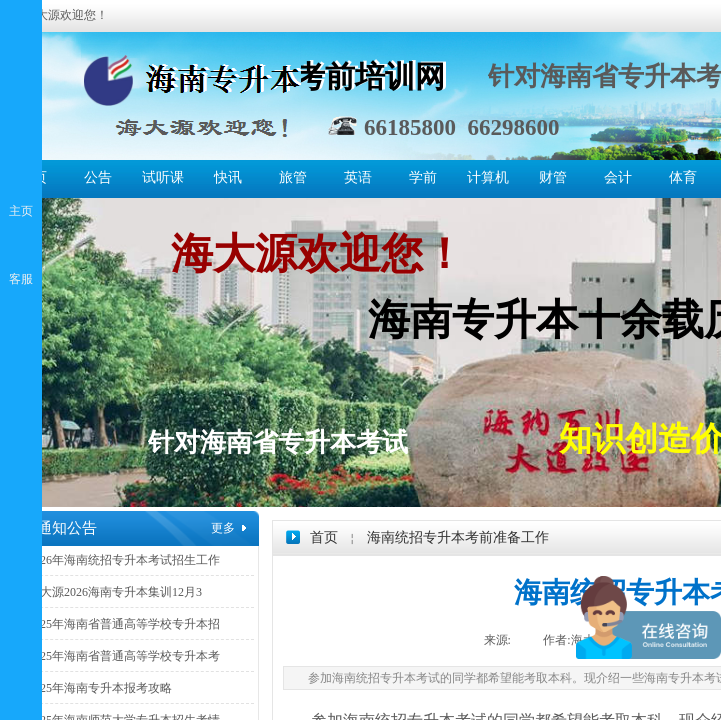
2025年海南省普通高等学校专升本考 (124, 656)
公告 (98, 177)
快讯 (228, 177)
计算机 (488, 177)
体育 (683, 177)
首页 (324, 537)
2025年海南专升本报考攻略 (100, 688)
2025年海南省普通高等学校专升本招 (124, 624)
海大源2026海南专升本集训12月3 (115, 592)
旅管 (293, 177)
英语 (358, 177)
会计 (618, 177)
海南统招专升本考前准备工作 (458, 537)
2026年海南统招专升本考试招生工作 (124, 560)
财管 (553, 177)
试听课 (163, 177)
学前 (423, 177)
